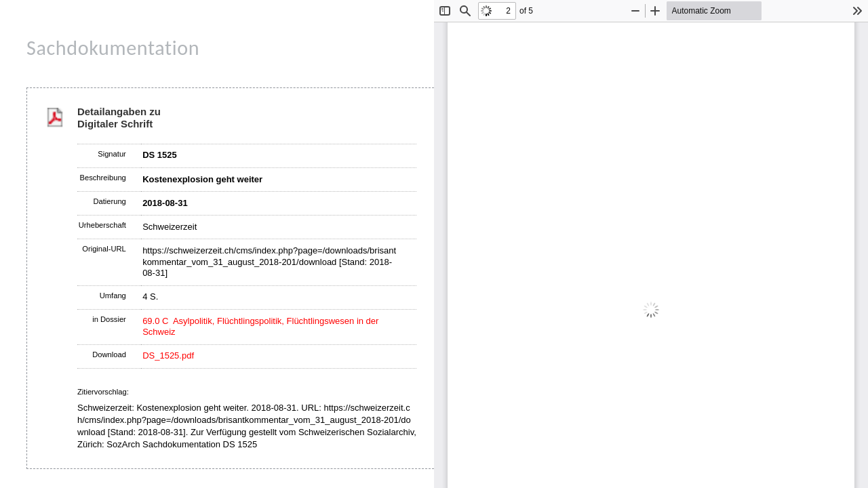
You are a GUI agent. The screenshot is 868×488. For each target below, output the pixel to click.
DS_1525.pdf (168, 355)
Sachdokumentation (113, 48)
